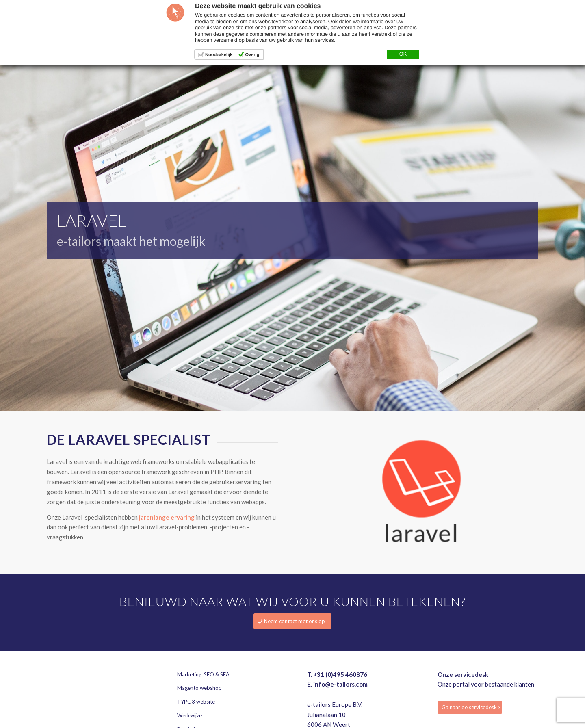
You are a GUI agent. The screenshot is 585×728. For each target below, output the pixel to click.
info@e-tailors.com (340, 684)
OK (403, 54)
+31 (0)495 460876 (340, 674)
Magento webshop (199, 688)
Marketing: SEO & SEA (203, 674)
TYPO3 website (196, 702)
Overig (252, 55)
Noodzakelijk (219, 55)
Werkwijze (190, 715)
